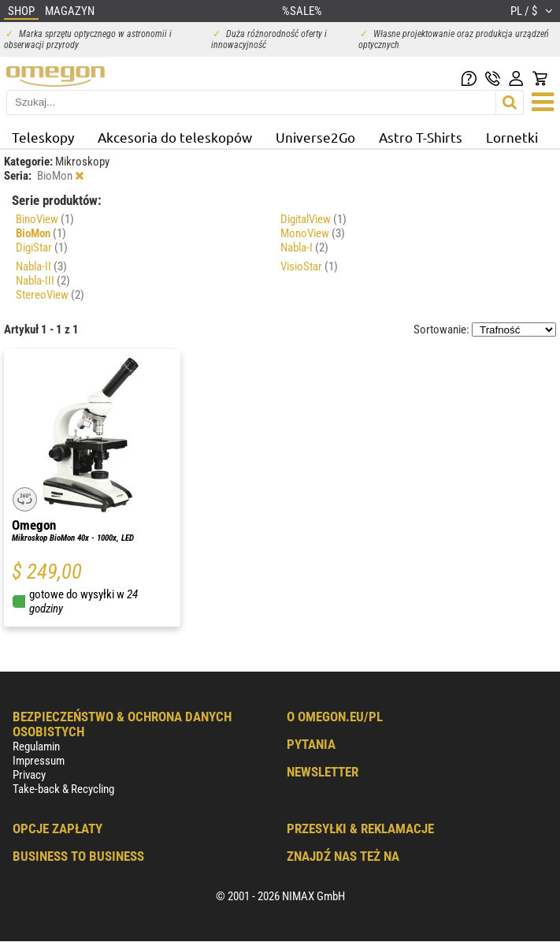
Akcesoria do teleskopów (175, 137)
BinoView (45, 219)
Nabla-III (43, 281)
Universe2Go (315, 137)
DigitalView (313, 219)
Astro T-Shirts (421, 137)
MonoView (313, 233)
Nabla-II (41, 266)
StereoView (50, 295)
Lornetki (512, 137)
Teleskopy (43, 137)
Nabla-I (304, 248)
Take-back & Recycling (63, 789)
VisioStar (309, 266)
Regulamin (36, 747)
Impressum (39, 761)
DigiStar (42, 248)
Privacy (29, 775)
